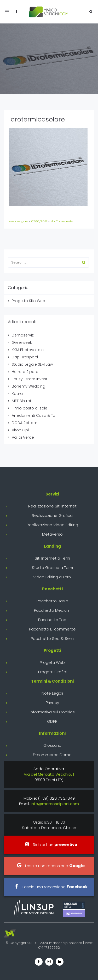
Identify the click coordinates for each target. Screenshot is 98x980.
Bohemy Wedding (28, 386)
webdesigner (19, 221)
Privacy (52, 703)
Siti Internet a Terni (52, 558)
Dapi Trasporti (25, 357)
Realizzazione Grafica (52, 515)
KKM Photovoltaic (28, 350)
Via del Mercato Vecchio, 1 (49, 774)
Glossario (52, 745)
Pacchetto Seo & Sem (52, 638)
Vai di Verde (23, 437)
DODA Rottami (25, 423)
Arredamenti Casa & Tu (33, 415)
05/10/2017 (40, 221)
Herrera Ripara (25, 372)
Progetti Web (52, 662)
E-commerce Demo (52, 755)
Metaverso (52, 534)
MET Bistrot (22, 401)
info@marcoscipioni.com (55, 804)
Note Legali (52, 693)
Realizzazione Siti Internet (52, 506)
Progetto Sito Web (28, 301)
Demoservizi (23, 335)
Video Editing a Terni (52, 577)
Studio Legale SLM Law (32, 364)
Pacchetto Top (52, 620)
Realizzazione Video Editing (52, 525)
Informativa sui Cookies (52, 712)
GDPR (52, 721)
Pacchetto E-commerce (52, 629)
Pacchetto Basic (52, 601)
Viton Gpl (20, 430)
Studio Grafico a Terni (52, 568)
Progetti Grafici (52, 672)
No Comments (62, 221)
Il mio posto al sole (30, 408)
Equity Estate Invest (30, 379)
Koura (17, 394)
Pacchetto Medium (52, 610)
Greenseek (22, 342)
